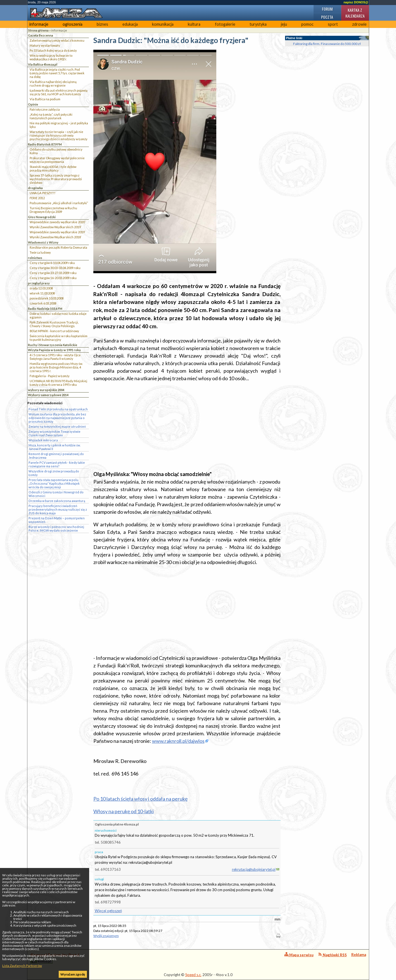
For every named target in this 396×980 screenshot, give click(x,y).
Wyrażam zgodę (73, 974)
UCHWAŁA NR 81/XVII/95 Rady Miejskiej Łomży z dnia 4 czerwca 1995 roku (58, 383)
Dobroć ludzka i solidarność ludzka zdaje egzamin (58, 315)
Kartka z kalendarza (355, 13)
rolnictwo (35, 258)
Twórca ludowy (40, 252)
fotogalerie (225, 24)
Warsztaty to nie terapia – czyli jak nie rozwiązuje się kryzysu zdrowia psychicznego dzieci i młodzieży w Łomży (59, 135)
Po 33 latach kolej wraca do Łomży (53, 50)
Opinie (33, 104)
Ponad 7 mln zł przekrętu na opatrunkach (58, 409)
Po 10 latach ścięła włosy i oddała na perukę (140, 799)
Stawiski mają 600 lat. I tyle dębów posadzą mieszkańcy (53, 168)
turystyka (258, 24)
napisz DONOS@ (356, 2)
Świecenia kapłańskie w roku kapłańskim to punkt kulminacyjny (59, 338)
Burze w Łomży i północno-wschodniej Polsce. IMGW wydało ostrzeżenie (56, 529)
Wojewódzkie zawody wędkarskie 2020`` (58, 222)
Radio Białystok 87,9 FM (45, 144)
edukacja (130, 24)
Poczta (327, 17)
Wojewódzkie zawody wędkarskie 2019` (58, 232)
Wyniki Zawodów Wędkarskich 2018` (56, 237)
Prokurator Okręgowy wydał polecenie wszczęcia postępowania (57, 160)
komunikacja (163, 24)
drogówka (35, 188)
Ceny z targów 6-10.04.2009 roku (52, 263)
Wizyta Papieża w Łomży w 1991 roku (54, 350)
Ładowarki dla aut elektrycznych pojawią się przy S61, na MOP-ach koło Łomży (59, 92)
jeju (284, 24)
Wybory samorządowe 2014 (48, 395)
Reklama (359, 955)
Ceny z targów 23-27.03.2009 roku (53, 273)
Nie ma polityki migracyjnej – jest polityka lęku (59, 125)
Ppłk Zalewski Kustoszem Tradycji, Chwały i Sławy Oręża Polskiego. (54, 324)
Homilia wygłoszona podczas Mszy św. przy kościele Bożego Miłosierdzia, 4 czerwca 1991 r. (56, 367)
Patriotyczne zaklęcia (45, 109)
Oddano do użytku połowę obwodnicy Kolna (56, 151)
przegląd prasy (39, 283)
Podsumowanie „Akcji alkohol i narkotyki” (59, 203)
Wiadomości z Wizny (43, 242)
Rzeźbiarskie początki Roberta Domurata (58, 247)
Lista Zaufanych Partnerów (22, 966)
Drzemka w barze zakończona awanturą (57, 501)
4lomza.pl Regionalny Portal (55, 958)
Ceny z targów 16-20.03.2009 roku (53, 278)
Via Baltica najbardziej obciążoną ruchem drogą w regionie (53, 84)
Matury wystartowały (45, 45)
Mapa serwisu (299, 955)
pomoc (307, 24)
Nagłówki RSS (332, 955)
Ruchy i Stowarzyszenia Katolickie (53, 345)
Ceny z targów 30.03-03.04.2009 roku (55, 268)
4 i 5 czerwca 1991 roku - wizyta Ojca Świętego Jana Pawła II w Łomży (55, 357)
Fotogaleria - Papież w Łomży (50, 376)
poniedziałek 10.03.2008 (47, 298)
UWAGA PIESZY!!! (42, 193)
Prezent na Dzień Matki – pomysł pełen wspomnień (57, 520)
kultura (194, 24)
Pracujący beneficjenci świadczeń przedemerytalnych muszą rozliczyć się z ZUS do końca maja (58, 509)
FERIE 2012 (37, 198)
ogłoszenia (73, 24)
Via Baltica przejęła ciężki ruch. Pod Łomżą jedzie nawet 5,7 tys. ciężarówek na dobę (57, 73)
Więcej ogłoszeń (108, 911)
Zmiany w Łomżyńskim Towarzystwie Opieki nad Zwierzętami (54, 433)
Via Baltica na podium (45, 99)
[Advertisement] (187, 426)
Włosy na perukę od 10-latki (124, 811)
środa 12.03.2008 (41, 288)
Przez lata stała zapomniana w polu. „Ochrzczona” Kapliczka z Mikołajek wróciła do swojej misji (54, 483)
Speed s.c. (193, 975)
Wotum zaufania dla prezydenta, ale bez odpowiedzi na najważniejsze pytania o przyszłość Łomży (57, 418)
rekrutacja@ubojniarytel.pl (254, 869)
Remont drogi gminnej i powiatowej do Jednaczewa (56, 456)
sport (333, 24)
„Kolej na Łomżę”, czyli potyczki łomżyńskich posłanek (51, 116)
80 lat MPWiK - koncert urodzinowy (54, 331)
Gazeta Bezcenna (41, 35)
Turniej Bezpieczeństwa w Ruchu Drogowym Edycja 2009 (53, 210)
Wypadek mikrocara (43, 440)
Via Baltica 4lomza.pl (43, 64)
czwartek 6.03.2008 (43, 303)
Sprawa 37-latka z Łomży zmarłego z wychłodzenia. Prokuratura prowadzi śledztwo (56, 179)
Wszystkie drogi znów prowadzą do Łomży (54, 473)
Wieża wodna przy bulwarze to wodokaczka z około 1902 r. (51, 57)
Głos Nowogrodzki (42, 217)
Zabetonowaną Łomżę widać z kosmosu (57, 40)
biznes (102, 24)
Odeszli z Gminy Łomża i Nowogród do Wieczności (56, 494)
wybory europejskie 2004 (46, 390)
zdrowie (359, 24)
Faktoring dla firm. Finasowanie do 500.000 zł (327, 44)
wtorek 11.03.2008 (42, 293)
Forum (327, 9)
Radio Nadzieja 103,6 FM (45, 309)
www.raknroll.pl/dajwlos (178, 741)
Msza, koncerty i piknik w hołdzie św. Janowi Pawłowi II (54, 447)
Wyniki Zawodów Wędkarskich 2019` (56, 227)
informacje (39, 24)
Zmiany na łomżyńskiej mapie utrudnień (57, 426)
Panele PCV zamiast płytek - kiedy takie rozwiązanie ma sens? (57, 464)
